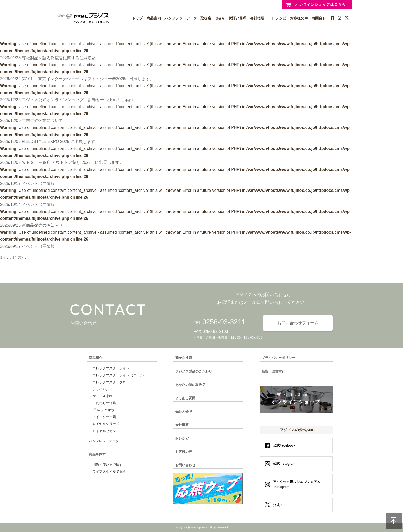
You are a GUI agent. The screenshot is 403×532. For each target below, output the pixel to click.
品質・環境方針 (273, 371)
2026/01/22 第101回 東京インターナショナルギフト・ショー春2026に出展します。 (77, 79)
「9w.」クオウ (103, 410)
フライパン (101, 389)
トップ (137, 18)
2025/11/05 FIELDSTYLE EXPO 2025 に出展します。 (50, 142)
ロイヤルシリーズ (106, 424)
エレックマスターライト (111, 368)
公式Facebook (284, 445)
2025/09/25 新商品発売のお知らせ (31, 225)
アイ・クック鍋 (104, 417)
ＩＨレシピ (277, 18)
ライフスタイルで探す (109, 472)
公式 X (278, 505)
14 (14, 257)
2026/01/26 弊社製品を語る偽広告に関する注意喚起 (48, 58)
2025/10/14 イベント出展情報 (27, 205)
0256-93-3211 (224, 322)
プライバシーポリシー (278, 358)
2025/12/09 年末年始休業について (31, 121)
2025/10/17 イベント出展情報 (27, 183)
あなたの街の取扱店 (190, 385)
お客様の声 (299, 18)
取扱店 (206, 18)
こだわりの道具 (104, 403)
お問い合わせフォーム (298, 323)
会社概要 (257, 18)
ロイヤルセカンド (106, 431)
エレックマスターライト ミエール (118, 375)
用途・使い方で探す (108, 465)
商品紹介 (96, 358)
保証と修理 (237, 18)
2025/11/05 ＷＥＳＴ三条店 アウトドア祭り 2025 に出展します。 (62, 162)
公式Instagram (284, 464)
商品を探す (97, 454)
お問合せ (319, 18)
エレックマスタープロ (109, 382)
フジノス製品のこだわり (194, 371)
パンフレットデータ (181, 18)
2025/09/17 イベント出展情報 (27, 246)
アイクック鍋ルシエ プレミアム (295, 484)
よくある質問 (185, 398)
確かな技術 (184, 358)
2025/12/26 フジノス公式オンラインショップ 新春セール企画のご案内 (66, 100)
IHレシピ (182, 438)
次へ (22, 257)
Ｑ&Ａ (220, 18)
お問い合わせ (185, 465)
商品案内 (154, 18)
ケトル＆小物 (103, 396)
